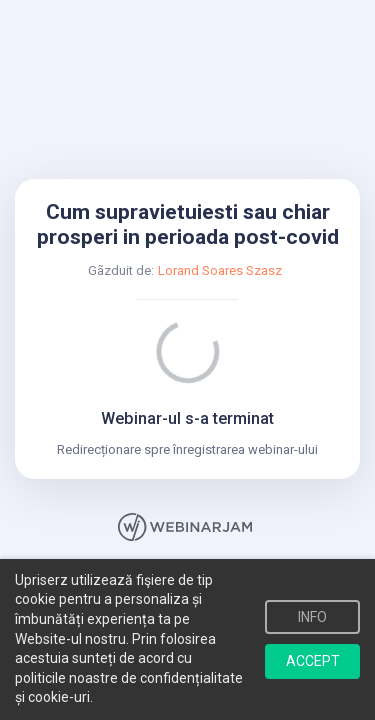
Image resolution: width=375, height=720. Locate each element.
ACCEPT (313, 661)
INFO (312, 617)
